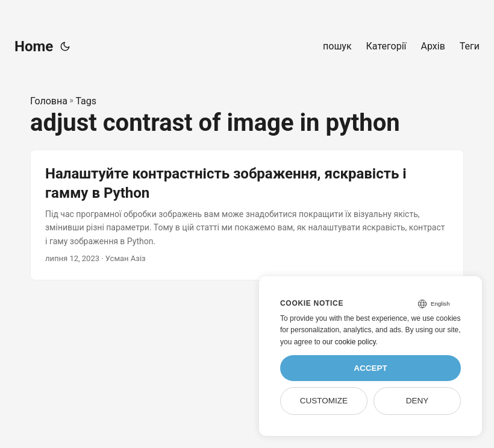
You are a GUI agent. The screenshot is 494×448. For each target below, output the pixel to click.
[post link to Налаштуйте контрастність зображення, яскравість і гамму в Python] (247, 215)
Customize (324, 401)
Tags (86, 101)
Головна (49, 101)
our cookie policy (349, 342)
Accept (370, 368)
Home (34, 46)
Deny (417, 401)
